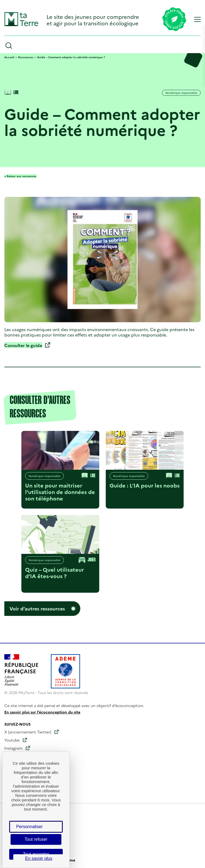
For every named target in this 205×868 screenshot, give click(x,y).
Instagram (13, 748)
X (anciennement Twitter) (28, 732)
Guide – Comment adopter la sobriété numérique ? (71, 57)
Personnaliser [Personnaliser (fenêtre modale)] (29, 827)
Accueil (9, 57)
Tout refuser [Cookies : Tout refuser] (36, 839)
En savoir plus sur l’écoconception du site (42, 712)
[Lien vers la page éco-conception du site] (174, 20)
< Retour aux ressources (20, 176)
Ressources (26, 57)
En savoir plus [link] (39, 858)
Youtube (12, 740)
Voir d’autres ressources (37, 608)
